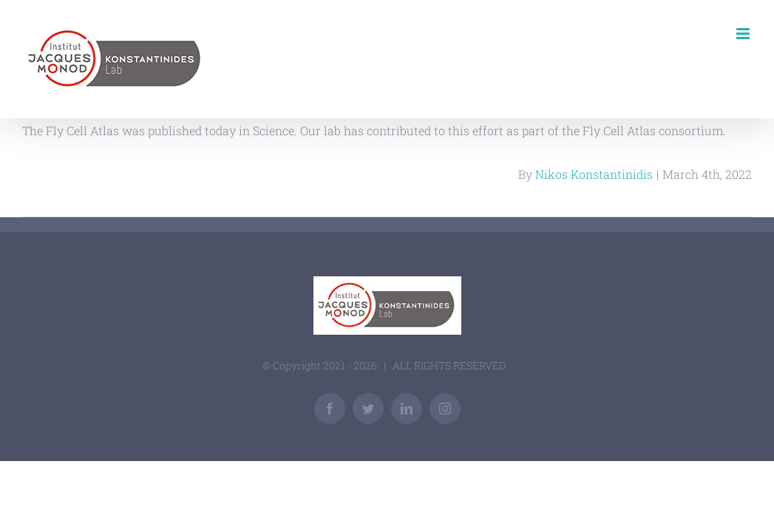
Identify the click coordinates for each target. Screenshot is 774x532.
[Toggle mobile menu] (744, 34)
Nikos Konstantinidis (594, 174)
